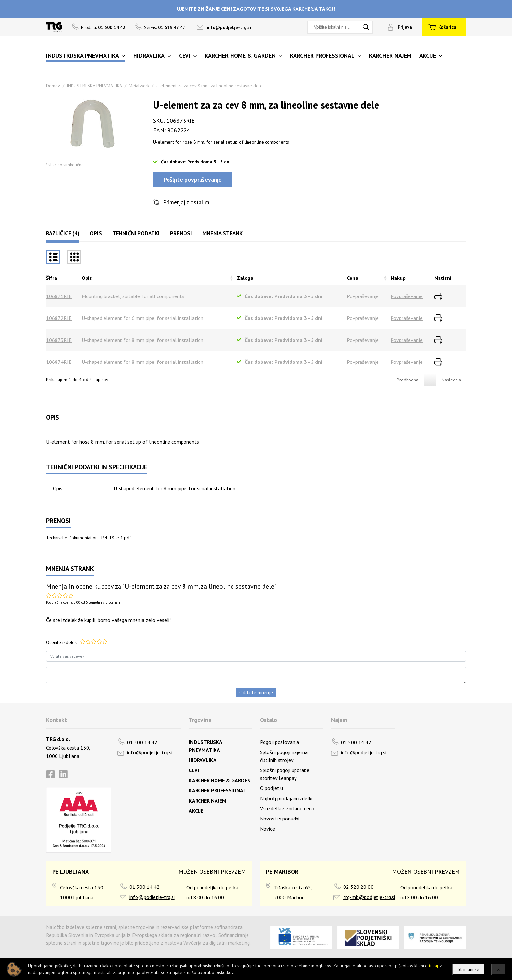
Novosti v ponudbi (280, 819)
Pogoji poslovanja (280, 742)
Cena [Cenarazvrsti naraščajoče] (352, 278)
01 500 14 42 (142, 742)
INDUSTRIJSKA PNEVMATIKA (94, 86)
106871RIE (59, 296)
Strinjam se (469, 969)
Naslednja (451, 380)
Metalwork (139, 86)
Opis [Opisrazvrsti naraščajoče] (87, 278)
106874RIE (59, 362)
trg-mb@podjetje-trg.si (369, 897)
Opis (96, 233)
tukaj (433, 966)
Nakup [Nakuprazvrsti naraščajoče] (398, 278)
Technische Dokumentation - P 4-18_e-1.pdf (88, 538)
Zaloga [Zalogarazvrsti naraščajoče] (245, 278)
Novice (267, 829)
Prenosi (181, 233)
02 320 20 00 (358, 887)
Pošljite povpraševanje (193, 180)
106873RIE (59, 340)
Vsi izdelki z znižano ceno (287, 808)
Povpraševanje (407, 296)
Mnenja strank (223, 233)
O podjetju (272, 788)
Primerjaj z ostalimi (187, 202)
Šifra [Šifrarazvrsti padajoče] (52, 278)
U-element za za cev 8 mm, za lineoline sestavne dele (209, 86)
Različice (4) (63, 233)
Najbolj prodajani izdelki (286, 798)
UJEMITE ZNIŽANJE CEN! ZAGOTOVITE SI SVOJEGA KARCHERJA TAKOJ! (256, 9)
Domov (53, 86)
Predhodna (408, 380)
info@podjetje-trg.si (229, 27)
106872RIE (59, 318)
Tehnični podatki (136, 233)
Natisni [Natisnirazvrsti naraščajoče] (443, 278)
